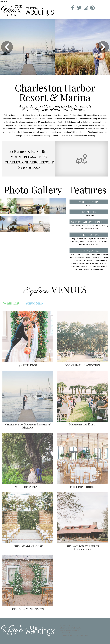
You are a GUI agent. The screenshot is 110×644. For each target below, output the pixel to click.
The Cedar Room (82, 487)
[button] (7, 47)
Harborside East (82, 424)
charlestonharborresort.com (33, 162)
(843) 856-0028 (29, 167)
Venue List (11, 303)
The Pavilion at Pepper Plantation (82, 548)
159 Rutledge (28, 365)
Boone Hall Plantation (82, 365)
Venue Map (34, 303)
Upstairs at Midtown (28, 609)
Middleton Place (28, 487)
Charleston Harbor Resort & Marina (28, 426)
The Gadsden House (28, 546)
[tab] (11, 303)
